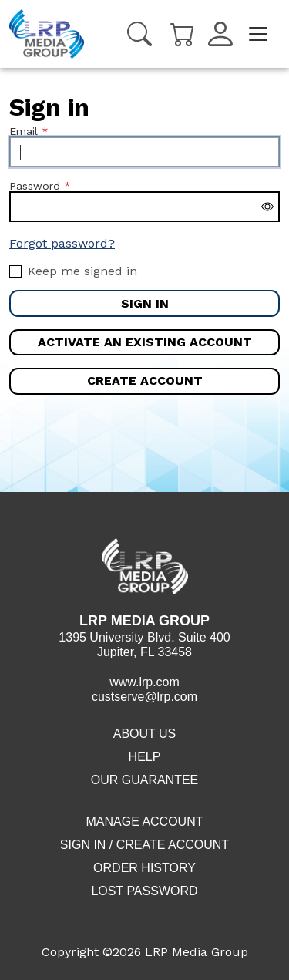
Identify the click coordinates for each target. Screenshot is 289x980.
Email (24, 131)
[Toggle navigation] (258, 34)
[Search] (139, 34)
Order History (144, 868)
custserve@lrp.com (144, 697)
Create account (145, 381)
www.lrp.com (144, 682)
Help (145, 757)
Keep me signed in (82, 271)
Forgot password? (62, 243)
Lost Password (144, 891)
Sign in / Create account (144, 845)
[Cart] (183, 33)
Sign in (145, 303)
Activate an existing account (145, 342)
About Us (145, 734)
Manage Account (144, 822)
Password (35, 186)
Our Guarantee (145, 780)
